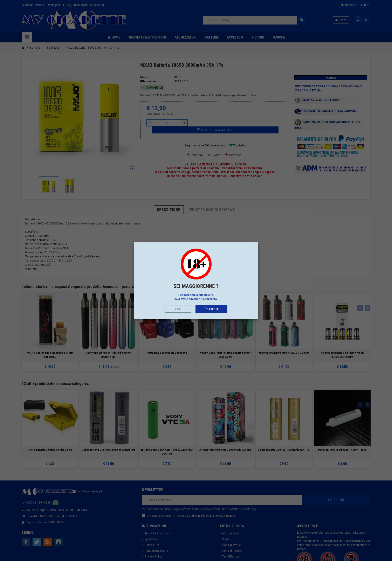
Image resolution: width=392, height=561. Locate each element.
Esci (178, 309)
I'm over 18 (212, 309)
